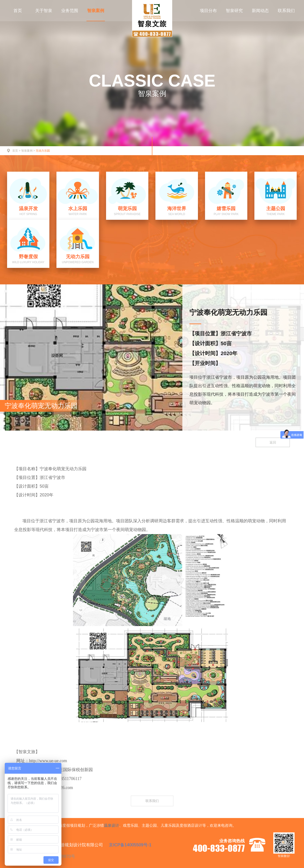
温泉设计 (111, 825)
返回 (273, 442)
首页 (18, 11)
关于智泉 (44, 11)
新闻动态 (260, 11)
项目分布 (208, 11)
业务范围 (70, 11)
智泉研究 (234, 11)
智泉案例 (96, 11)
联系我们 (286, 11)
